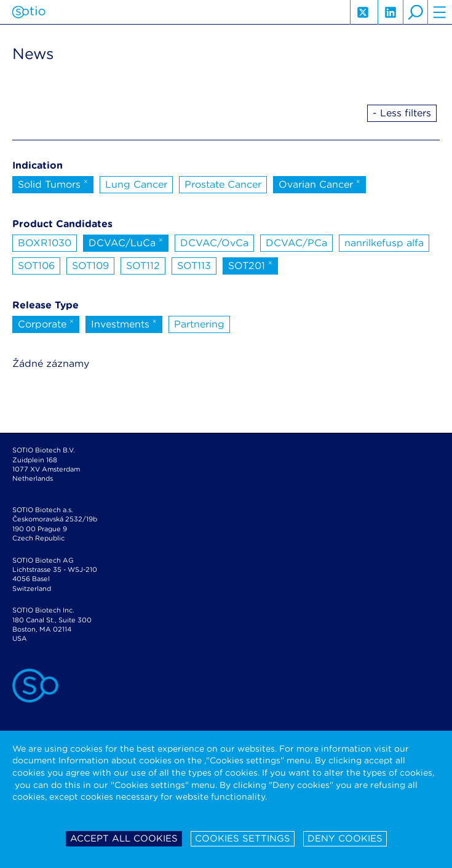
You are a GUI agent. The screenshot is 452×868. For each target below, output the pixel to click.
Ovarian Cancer (319, 183)
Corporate (46, 323)
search (415, 12)
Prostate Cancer (223, 184)
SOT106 (36, 266)
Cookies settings (243, 838)
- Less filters (402, 113)
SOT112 (143, 266)
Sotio (29, 12)
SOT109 (90, 266)
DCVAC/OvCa (214, 243)
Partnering (199, 324)
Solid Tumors (53, 183)
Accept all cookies (124, 838)
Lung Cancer (136, 184)
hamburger (440, 12)
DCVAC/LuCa (126, 242)
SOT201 (250, 265)
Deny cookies (345, 838)
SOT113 (194, 266)
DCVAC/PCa (296, 243)
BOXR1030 (45, 243)
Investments (124, 323)
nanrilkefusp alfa (384, 243)
